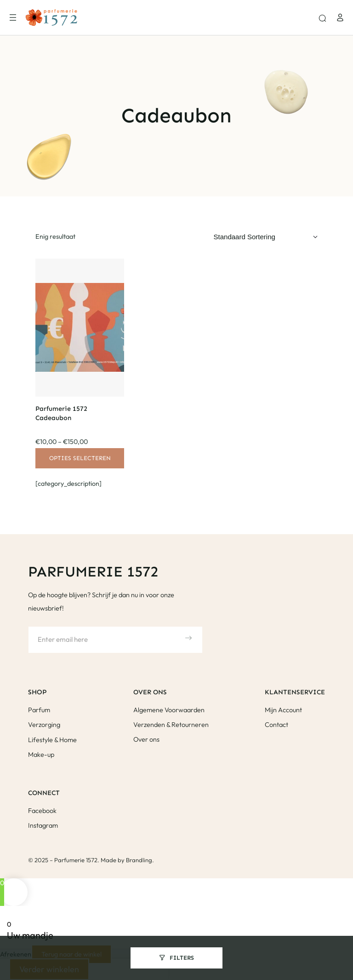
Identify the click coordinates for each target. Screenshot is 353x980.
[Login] (340, 17)
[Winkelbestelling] (266, 237)
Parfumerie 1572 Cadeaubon (61, 413)
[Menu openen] (13, 17)
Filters (182, 958)
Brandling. (140, 860)
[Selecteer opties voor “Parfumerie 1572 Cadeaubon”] (80, 458)
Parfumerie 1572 (93, 571)
